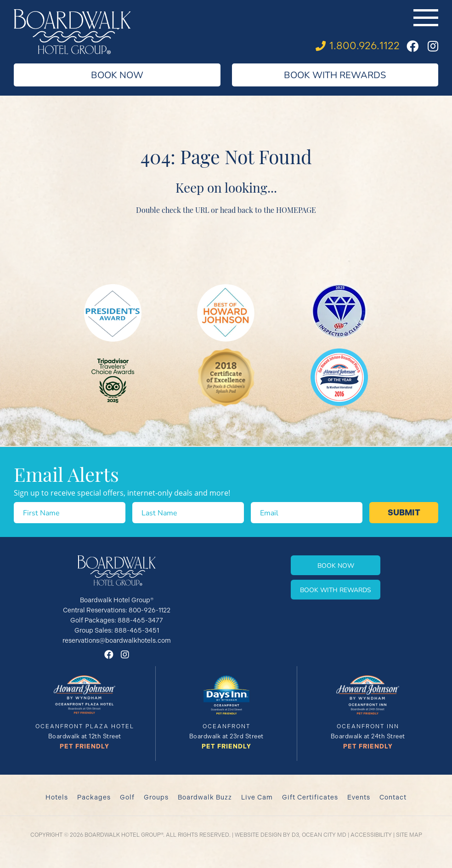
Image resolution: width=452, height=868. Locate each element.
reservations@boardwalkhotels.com (117, 640)
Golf (127, 797)
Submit (404, 513)
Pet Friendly (85, 746)
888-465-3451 (137, 630)
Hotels (57, 797)
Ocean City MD (324, 835)
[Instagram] (433, 46)
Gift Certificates (310, 797)
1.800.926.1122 (364, 46)
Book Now (117, 75)
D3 (295, 835)
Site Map (409, 835)
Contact (393, 797)
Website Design (258, 835)
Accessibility (371, 835)
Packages (94, 797)
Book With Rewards (335, 75)
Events (359, 797)
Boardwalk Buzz (205, 797)
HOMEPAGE (296, 210)
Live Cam (257, 797)
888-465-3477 (140, 620)
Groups (156, 797)
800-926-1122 (150, 610)
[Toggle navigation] (426, 18)
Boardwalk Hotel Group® (124, 835)
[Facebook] (412, 46)
